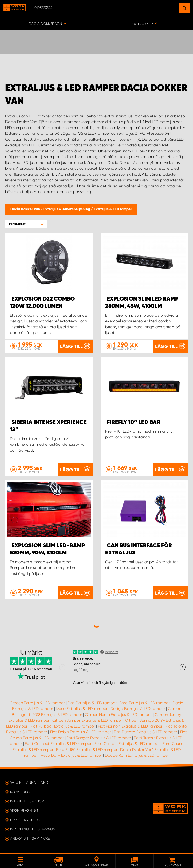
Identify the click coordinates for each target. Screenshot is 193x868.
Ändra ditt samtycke (30, 838)
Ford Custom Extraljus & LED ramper (127, 744)
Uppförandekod (25, 820)
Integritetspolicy (27, 801)
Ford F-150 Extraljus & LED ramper (87, 750)
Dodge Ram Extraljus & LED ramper (137, 755)
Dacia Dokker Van (26, 209)
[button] (26, 224)
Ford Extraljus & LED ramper (145, 703)
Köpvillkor (20, 792)
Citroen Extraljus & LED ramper (37, 703)
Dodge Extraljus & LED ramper (138, 709)
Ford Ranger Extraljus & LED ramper (99, 738)
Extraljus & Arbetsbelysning (67, 209)
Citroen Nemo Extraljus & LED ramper (118, 715)
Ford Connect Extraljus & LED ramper (58, 744)
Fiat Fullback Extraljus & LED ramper (63, 726)
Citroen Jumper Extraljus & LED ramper (87, 720)
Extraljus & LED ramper (113, 209)
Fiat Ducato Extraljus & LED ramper (145, 732)
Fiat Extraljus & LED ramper (92, 703)
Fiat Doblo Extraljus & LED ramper (80, 732)
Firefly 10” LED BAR (134, 422)
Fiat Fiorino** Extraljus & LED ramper (130, 726)
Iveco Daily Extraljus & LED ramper (71, 755)
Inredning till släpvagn (33, 829)
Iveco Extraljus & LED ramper (82, 709)
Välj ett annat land (29, 782)
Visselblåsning (24, 810)
